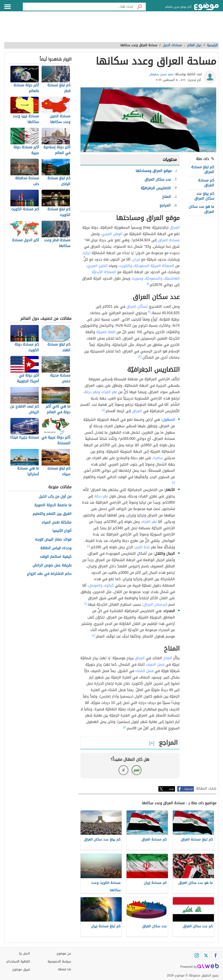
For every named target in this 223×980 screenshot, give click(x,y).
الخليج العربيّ (97, 266)
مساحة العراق (169, 240)
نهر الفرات (109, 392)
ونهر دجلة (92, 392)
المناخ (168, 658)
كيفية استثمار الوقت (56, 557)
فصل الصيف (155, 664)
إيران (136, 259)
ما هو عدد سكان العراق (201, 209)
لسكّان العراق (137, 306)
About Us (64, 969)
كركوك (109, 585)
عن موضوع (64, 954)
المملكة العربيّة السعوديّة (154, 266)
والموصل (96, 585)
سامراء (158, 458)
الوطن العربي (112, 234)
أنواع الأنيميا (62, 531)
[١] (148, 284)
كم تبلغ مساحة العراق (203, 169)
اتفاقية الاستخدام (18, 962)
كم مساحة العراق (206, 183)
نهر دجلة (101, 496)
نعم (136, 770)
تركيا (87, 253)
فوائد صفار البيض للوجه (53, 540)
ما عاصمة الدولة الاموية (53, 505)
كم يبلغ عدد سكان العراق (204, 196)
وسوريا (138, 278)
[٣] (140, 356)
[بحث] (140, 7)
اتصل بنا (24, 954)
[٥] (125, 727)
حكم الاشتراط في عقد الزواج (49, 574)
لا (123, 770)
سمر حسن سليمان (161, 74)
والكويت (126, 266)
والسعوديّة (154, 278)
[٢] (149, 312)
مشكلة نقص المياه (57, 523)
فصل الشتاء (144, 671)
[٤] (103, 410)
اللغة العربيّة (106, 332)
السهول (169, 420)
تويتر (171, 789)
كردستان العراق (155, 604)
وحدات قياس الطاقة (56, 548)
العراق (175, 227)
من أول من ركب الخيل (55, 497)
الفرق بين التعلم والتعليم (52, 514)
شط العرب (142, 547)
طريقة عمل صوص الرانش (52, 565)
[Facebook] (215, 955)
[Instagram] (197, 955)
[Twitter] (206, 955)
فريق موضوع (21, 969)
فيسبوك (188, 789)
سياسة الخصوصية (59, 962)
